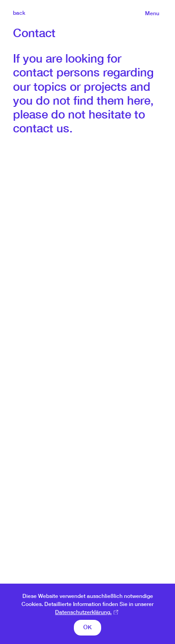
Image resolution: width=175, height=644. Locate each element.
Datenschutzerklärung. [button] (83, 612)
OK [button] (87, 627)
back (19, 13)
